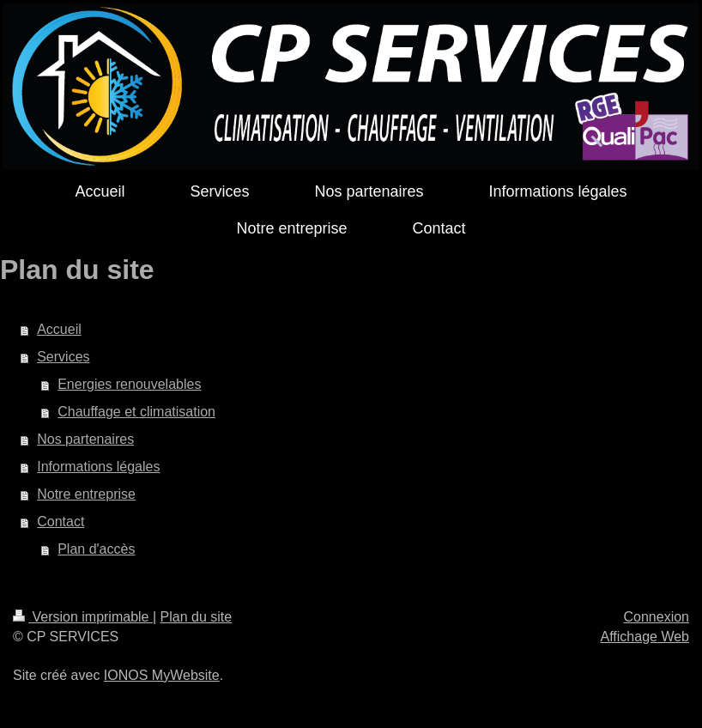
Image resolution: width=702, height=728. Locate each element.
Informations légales (98, 467)
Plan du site (197, 617)
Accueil (59, 329)
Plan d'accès (96, 549)
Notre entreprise (86, 494)
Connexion (657, 617)
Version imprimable (83, 617)
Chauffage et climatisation (136, 412)
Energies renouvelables (129, 384)
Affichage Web (645, 637)
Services (63, 357)
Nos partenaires (85, 439)
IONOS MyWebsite (162, 675)
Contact (61, 522)
